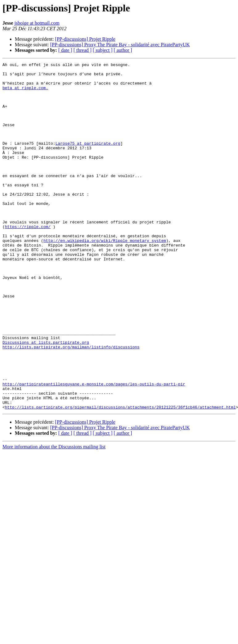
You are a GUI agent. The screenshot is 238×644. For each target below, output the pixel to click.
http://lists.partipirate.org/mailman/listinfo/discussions (71, 404)
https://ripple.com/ (28, 260)
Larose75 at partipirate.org (88, 160)
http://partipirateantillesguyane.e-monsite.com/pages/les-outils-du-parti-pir (94, 449)
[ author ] (123, 50)
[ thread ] (82, 50)
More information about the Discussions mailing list (54, 516)
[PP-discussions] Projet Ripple (85, 39)
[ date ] (65, 50)
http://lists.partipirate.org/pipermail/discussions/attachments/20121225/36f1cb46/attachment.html (120, 476)
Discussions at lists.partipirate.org (46, 399)
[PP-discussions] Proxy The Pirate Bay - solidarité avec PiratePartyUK (120, 45)
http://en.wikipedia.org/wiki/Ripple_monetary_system (105, 276)
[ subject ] (103, 50)
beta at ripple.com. (25, 93)
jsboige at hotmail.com (37, 23)
